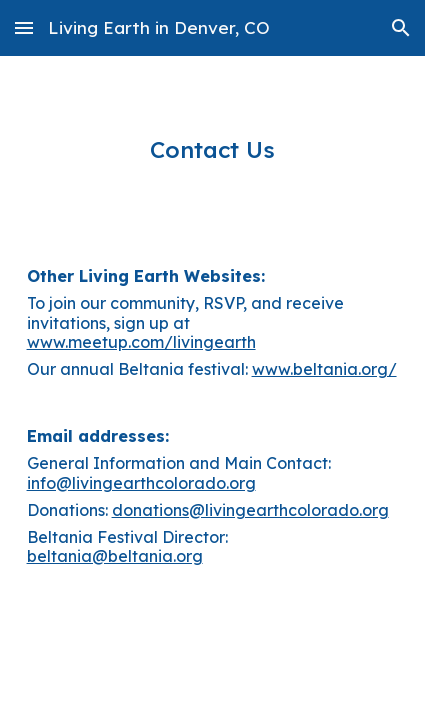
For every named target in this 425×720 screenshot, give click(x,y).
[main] (213, 149)
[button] (24, 27)
